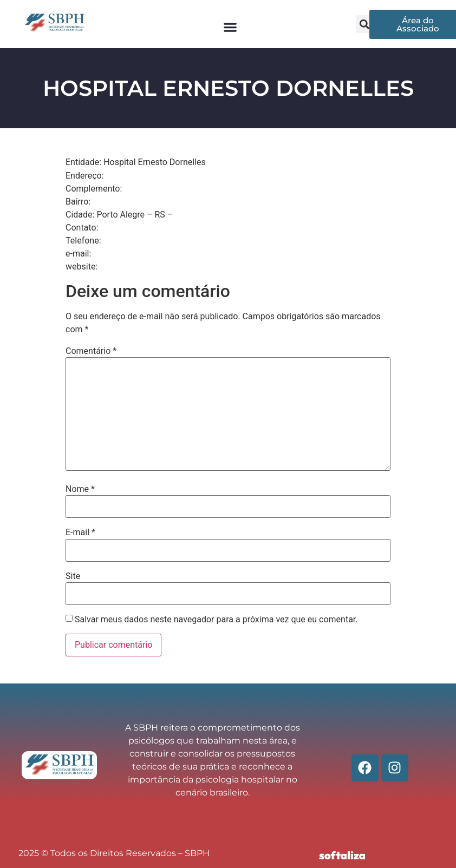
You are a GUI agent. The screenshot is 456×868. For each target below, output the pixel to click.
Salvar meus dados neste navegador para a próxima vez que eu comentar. (216, 620)
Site (73, 576)
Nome (80, 489)
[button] (230, 27)
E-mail (80, 532)
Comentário (91, 351)
